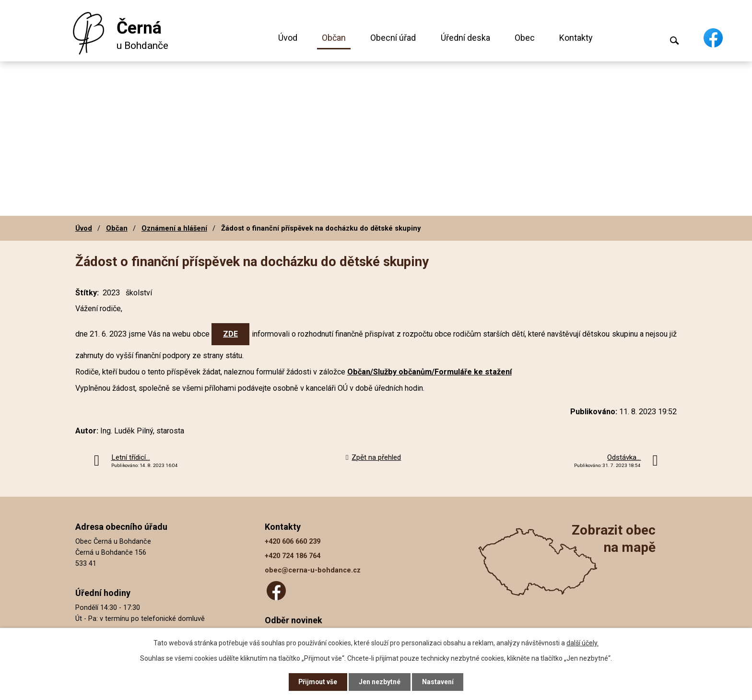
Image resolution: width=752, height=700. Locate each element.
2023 (111, 293)
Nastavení (438, 682)
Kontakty (576, 38)
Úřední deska (465, 38)
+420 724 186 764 (293, 556)
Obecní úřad (393, 38)
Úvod (288, 38)
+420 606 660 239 (293, 542)
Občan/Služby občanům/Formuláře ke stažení (429, 372)
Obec (525, 38)
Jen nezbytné (380, 682)
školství (139, 293)
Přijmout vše (318, 682)
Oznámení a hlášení (174, 228)
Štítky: (87, 293)
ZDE (230, 334)
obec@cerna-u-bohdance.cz (313, 570)
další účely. (582, 642)
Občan (334, 38)
